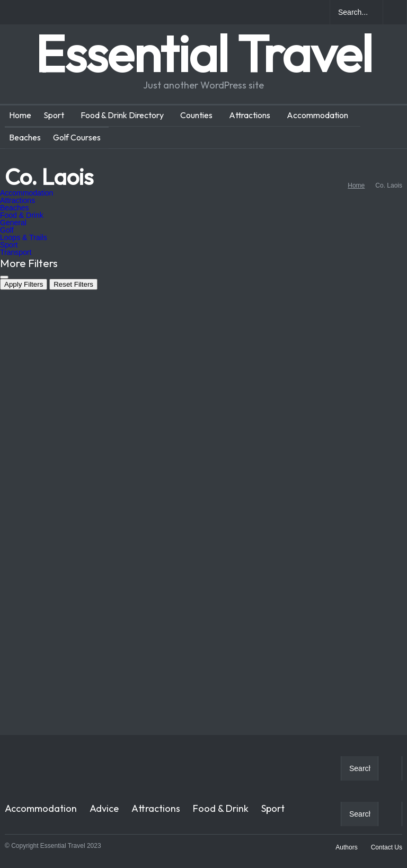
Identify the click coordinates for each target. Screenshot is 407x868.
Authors (346, 847)
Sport (54, 115)
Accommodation (317, 115)
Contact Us (387, 847)
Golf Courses (77, 137)
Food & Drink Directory (122, 115)
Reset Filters (73, 284)
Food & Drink (22, 215)
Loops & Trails (24, 237)
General (13, 223)
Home (20, 115)
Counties (196, 115)
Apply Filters (24, 284)
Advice (104, 808)
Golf (7, 230)
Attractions (250, 115)
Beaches (25, 137)
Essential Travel (203, 53)
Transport (16, 252)
